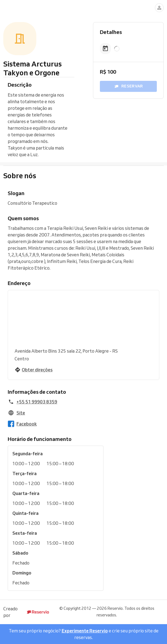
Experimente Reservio (85, 631)
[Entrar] (159, 8)
